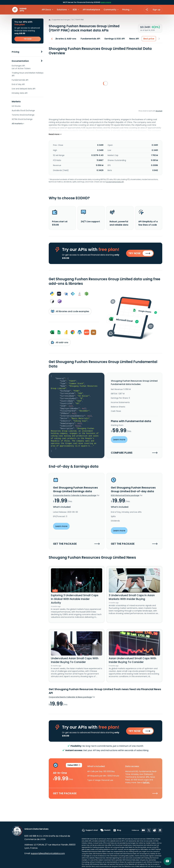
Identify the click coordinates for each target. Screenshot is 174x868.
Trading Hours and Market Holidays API (28, 74)
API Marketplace (91, 10)
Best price (150, 39)
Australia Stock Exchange (23, 110)
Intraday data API (20, 93)
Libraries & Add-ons (66, 39)
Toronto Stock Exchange (23, 115)
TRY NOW (28, 39)
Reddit (105, 830)
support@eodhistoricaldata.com (48, 853)
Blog (117, 830)
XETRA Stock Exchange (22, 119)
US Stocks (16, 106)
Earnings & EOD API (116, 39)
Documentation (20, 61)
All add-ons (60, 342)
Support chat (90, 830)
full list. (146, 783)
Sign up (156, 10)
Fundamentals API (20, 80)
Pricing (15, 52)
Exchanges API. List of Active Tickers (21, 67)
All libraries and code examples (70, 311)
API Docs (46, 10)
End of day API (18, 84)
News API (135, 39)
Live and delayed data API (23, 89)
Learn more (106, 2)
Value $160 (74, 766)
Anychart (159, 111)
